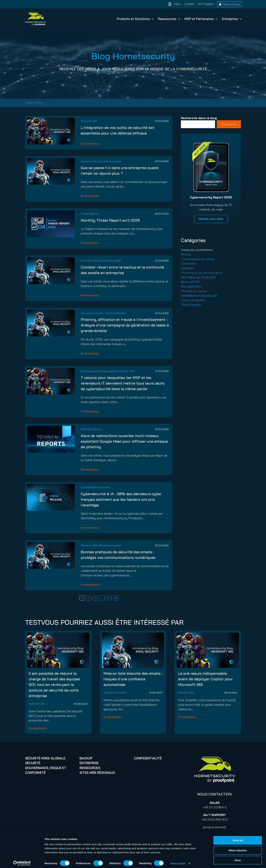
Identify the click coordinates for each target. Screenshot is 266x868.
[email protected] (215, 827)
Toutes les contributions (197, 250)
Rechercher (229, 124)
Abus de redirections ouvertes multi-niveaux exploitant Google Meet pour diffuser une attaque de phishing (124, 441)
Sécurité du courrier (110, 161)
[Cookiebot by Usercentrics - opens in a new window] (22, 861)
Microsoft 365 (89, 121)
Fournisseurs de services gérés (99, 371)
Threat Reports (90, 214)
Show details (178, 861)
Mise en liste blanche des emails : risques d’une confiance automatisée (133, 679)
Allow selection (238, 848)
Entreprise (232, 19)
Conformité (188, 263)
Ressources (169, 19)
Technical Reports (115, 313)
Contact (189, 4)
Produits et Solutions (135, 19)
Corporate (188, 268)
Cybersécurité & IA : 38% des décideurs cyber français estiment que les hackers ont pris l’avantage (121, 499)
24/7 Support (206, 4)
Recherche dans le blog (199, 118)
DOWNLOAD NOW (211, 219)
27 (109, 598)
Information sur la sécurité (198, 277)
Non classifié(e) (191, 286)
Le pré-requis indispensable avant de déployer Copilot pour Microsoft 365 (205, 679)
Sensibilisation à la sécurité (199, 296)
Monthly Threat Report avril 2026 (110, 220)
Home (29, 103)
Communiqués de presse (95, 487)
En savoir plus (89, 143)
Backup (186, 254)
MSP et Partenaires (201, 19)
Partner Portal (231, 4)
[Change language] (174, 4)
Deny (238, 858)
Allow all (238, 838)
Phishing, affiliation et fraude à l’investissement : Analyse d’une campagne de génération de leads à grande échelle (125, 325)
